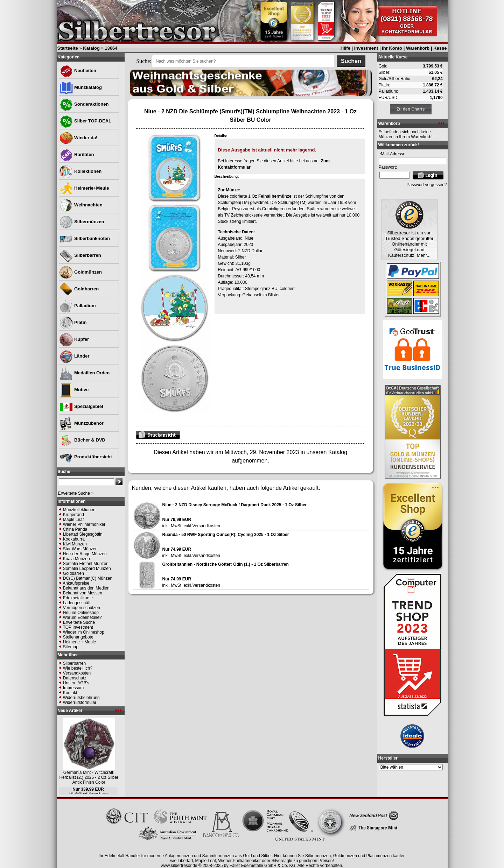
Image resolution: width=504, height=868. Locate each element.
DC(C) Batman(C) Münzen (88, 578)
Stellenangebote (78, 637)
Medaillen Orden (85, 373)
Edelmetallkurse (78, 598)
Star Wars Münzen (80, 549)
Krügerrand (73, 515)
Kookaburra (74, 539)
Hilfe (345, 48)
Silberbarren (80, 255)
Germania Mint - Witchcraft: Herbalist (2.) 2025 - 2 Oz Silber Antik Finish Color (89, 777)
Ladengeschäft (77, 603)
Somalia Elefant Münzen (86, 564)
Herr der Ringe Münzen (85, 554)
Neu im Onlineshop (81, 613)
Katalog (91, 48)
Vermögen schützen (82, 608)
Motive (74, 390)
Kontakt (70, 693)
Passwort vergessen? (427, 185)
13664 (111, 48)
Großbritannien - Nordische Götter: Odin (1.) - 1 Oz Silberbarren (226, 564)
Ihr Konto (392, 48)
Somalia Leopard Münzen (87, 569)
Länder (74, 356)
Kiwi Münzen (75, 544)
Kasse (440, 48)
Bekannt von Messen (83, 593)
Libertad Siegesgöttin (83, 534)
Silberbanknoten (85, 238)
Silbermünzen (82, 222)
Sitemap (71, 647)
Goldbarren (79, 289)
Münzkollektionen (79, 510)
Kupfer (74, 339)
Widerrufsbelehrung (81, 698)
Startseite (68, 48)
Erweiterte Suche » (76, 493)
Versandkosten (77, 673)
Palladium (78, 306)
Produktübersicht (86, 457)
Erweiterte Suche (79, 622)
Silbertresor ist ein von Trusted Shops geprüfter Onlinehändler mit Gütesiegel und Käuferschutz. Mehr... (409, 244)
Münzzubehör (81, 423)
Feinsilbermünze (275, 196)
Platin (73, 322)
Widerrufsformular (80, 703)
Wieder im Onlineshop (84, 632)
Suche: (144, 61)
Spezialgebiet (81, 406)
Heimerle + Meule (79, 642)
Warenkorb (418, 48)
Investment (366, 48)
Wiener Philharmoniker (84, 524)
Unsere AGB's (76, 683)
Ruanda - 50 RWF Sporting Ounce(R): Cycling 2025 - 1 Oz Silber (226, 535)
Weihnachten (81, 205)
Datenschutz (75, 678)
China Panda (75, 529)
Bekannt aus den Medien (86, 588)
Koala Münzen (76, 559)
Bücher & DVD (82, 440)
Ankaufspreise (76, 583)
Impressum (73, 688)
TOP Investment (78, 627)
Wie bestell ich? (78, 668)
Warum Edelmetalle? (82, 618)
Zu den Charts (411, 109)
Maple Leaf (73, 520)
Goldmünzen (80, 272)
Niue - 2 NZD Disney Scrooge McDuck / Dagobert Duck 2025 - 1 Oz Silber (235, 505)
